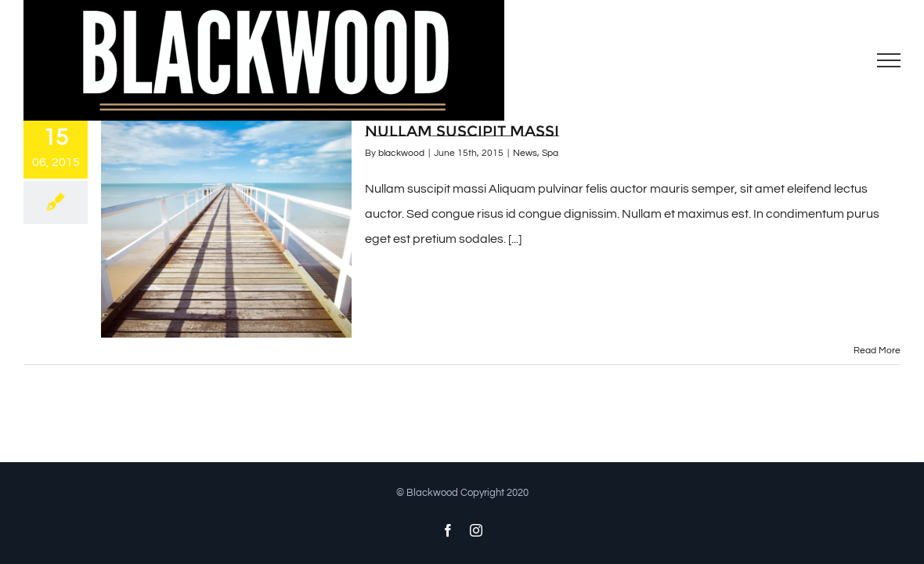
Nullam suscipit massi (462, 131)
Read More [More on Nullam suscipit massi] (877, 351)
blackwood (401, 153)
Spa (550, 153)
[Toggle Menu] (889, 60)
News (525, 153)
